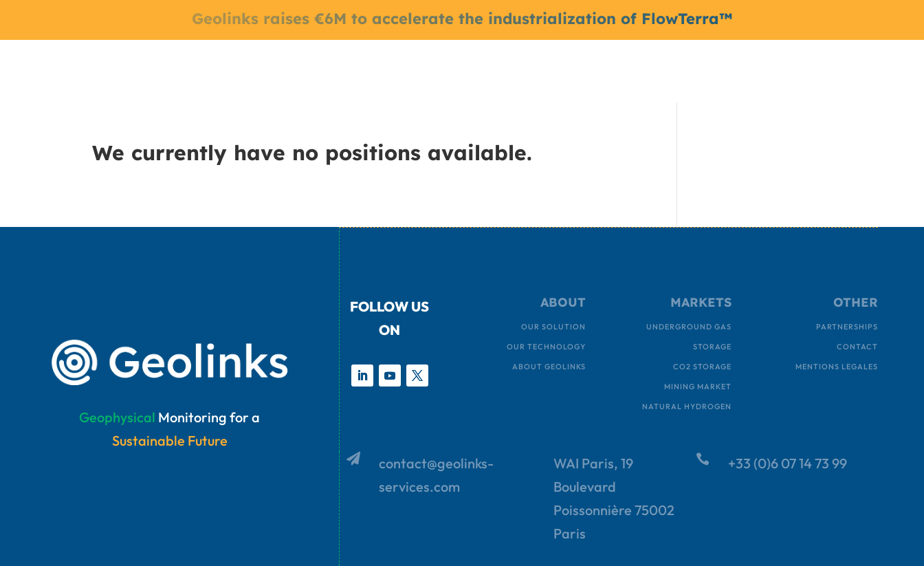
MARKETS (383, 69)
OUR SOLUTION (304, 69)
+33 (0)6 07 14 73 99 (788, 463)
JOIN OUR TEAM (624, 69)
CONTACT (543, 69)
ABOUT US (463, 69)
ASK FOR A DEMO (778, 69)
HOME (234, 69)
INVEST (700, 69)
